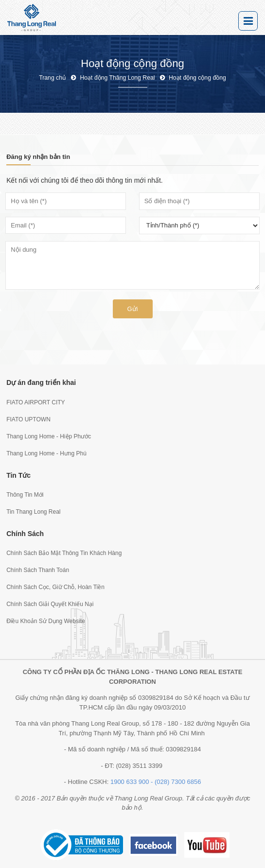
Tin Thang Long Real (33, 512)
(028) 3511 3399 (139, 766)
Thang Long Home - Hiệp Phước (49, 436)
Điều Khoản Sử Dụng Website (46, 621)
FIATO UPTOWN (28, 419)
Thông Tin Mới (25, 495)
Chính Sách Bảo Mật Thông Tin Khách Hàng (64, 553)
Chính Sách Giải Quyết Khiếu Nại (50, 604)
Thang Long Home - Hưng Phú (46, 453)
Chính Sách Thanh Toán (38, 570)
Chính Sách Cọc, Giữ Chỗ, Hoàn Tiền (55, 587)
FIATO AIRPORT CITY (35, 402)
